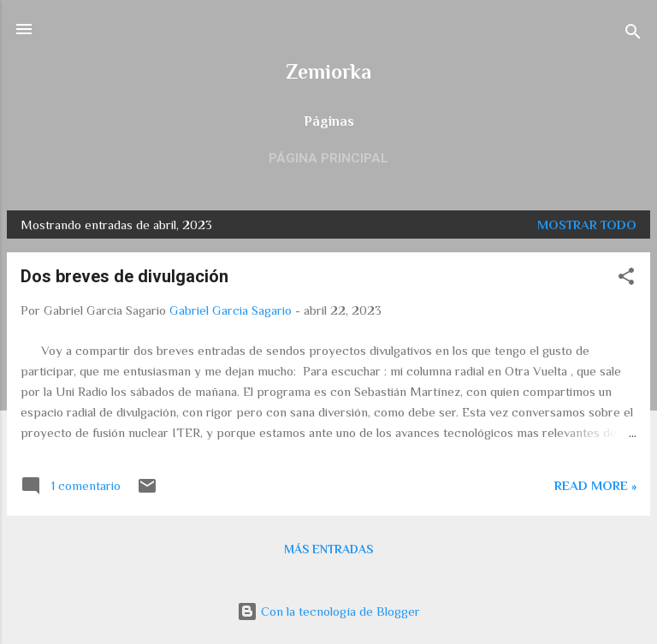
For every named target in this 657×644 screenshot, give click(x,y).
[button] (626, 279)
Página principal (328, 158)
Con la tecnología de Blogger (328, 611)
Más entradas (328, 549)
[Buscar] (633, 35)
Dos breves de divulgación (124, 276)
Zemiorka (328, 71)
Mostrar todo (587, 225)
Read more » (595, 485)
